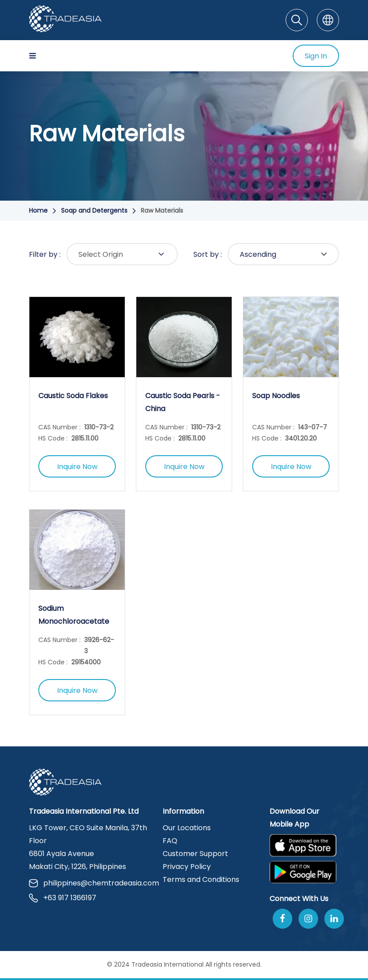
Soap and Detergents (94, 210)
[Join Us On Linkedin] (334, 919)
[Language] (328, 20)
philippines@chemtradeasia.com (90, 883)
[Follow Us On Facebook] (282, 919)
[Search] (297, 20)
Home (38, 210)
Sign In (316, 56)
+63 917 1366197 (63, 898)
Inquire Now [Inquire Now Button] (77, 467)
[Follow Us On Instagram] (308, 919)
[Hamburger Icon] (33, 56)
